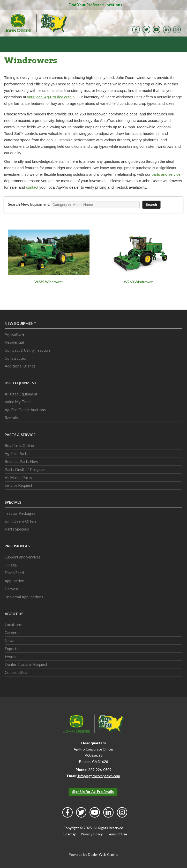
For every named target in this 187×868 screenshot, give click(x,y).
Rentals (11, 418)
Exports (12, 649)
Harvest (12, 589)
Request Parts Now (21, 461)
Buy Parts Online (19, 445)
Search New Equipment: (29, 204)
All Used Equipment (21, 394)
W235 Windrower (49, 282)
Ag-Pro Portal (17, 453)
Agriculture (14, 334)
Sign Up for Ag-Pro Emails (93, 792)
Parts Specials (17, 529)
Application (14, 581)
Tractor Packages (20, 513)
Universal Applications (24, 597)
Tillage (11, 565)
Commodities (16, 672)
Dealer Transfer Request (26, 664)
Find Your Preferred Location (95, 5)
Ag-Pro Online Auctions (25, 410)
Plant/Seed (14, 573)
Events (11, 656)
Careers (12, 632)
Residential (14, 342)
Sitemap (70, 834)
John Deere (18, 23)
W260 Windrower (138, 282)
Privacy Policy (92, 834)
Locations (13, 624)
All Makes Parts (18, 477)
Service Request (18, 485)
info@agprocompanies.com (99, 776)
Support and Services (23, 557)
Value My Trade (18, 402)
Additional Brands (20, 366)
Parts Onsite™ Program (25, 469)
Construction (16, 358)
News (9, 641)
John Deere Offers (21, 521)
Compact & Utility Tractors (28, 350)
